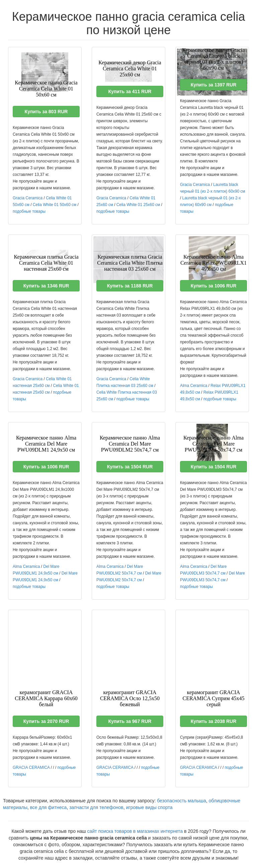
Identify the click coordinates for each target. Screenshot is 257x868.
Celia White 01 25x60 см (138, 205)
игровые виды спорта (149, 807)
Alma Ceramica (194, 386)
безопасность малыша (182, 801)
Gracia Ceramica (28, 198)
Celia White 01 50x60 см (55, 205)
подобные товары (29, 211)
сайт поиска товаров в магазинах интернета (135, 831)
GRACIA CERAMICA (31, 767)
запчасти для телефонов (96, 807)
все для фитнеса (49, 807)
